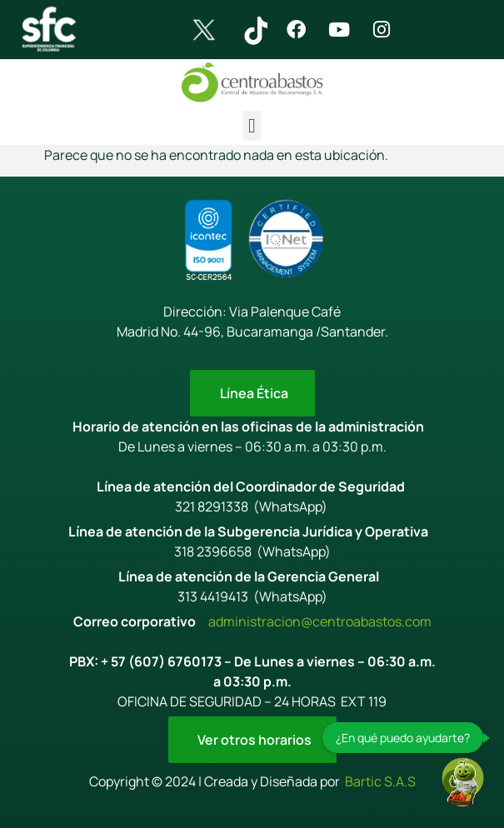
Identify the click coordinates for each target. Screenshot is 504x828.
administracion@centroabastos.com (320, 621)
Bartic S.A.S (380, 781)
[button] (252, 126)
